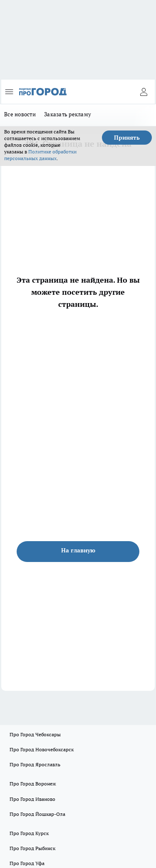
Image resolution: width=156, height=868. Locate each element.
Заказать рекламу (68, 114)
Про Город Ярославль (35, 764)
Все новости (20, 114)
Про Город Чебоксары (35, 734)
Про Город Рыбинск (32, 848)
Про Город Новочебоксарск (42, 749)
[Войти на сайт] (144, 92)
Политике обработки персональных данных (40, 155)
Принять (127, 138)
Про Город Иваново (32, 799)
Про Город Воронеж (33, 784)
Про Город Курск (29, 833)
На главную (78, 550)
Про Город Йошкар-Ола (37, 814)
